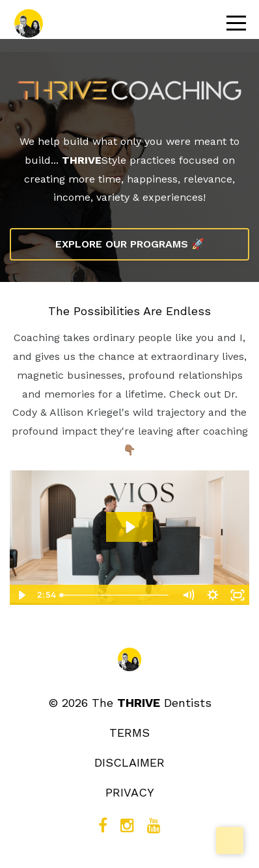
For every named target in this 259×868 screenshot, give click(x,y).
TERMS (129, 733)
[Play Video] (21, 595)
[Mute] (188, 595)
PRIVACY (130, 792)
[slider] (115, 595)
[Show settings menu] (213, 595)
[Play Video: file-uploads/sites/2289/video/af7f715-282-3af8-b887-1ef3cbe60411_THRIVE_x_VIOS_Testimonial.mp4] (129, 527)
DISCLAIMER (129, 762)
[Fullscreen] (238, 595)
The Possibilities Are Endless (129, 311)
